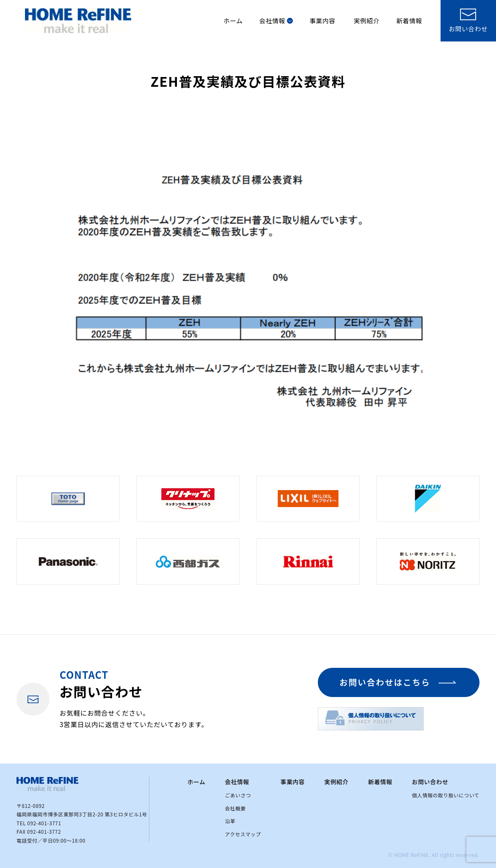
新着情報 (409, 21)
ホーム (233, 21)
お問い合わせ (430, 782)
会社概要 (235, 808)
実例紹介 (367, 21)
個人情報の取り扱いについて (446, 795)
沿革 (230, 821)
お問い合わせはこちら (385, 682)
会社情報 (276, 21)
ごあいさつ (238, 795)
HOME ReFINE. (412, 855)
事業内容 (322, 21)
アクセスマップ (243, 834)
